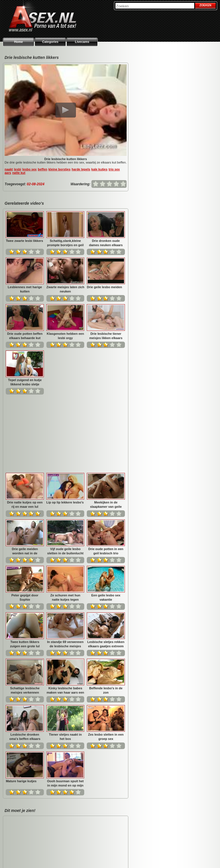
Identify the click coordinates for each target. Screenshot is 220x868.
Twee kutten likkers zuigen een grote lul (65, 521)
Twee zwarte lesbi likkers (24, 241)
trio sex (114, 169)
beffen (43, 169)
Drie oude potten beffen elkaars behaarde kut (25, 336)
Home (18, 42)
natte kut (19, 173)
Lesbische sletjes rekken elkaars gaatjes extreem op (25, 568)
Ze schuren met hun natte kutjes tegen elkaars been (106, 475)
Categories (50, 42)
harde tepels (81, 169)
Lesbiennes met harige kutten (25, 289)
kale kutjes (99, 169)
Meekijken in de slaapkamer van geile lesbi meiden (25, 428)
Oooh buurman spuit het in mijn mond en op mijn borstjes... (106, 661)
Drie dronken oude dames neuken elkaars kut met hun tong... (106, 243)
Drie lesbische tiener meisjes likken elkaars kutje (106, 336)
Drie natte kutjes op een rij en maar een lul (65, 382)
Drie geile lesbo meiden (104, 287)
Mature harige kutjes (62, 658)
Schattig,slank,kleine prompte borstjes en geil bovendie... (65, 243)
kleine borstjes (59, 169)
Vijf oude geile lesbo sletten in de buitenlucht (106, 428)
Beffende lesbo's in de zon (25, 614)
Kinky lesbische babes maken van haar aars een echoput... (106, 568)
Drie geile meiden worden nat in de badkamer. (65, 428)
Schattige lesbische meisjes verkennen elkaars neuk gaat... (65, 568)
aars (8, 173)
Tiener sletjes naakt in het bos (106, 614)
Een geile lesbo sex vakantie (25, 521)
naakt (9, 169)
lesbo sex (30, 169)
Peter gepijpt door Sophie (65, 475)
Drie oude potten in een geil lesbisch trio (25, 475)
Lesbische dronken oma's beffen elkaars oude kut (65, 614)
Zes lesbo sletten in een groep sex (25, 661)
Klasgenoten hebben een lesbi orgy (65, 336)
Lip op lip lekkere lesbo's (105, 380)
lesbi (18, 169)
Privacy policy (169, 857)
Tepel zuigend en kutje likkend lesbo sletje (25, 382)
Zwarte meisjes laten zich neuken (65, 289)
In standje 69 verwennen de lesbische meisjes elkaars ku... (106, 521)
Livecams (82, 42)
